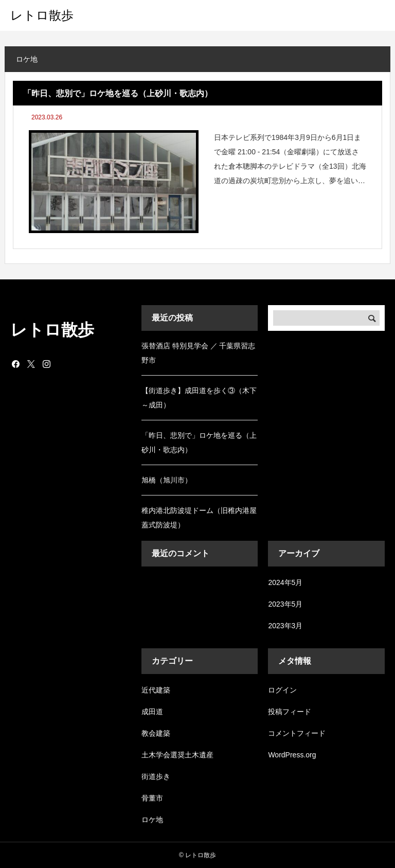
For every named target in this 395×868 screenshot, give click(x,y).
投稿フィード (290, 712)
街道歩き (156, 776)
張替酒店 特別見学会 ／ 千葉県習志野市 (199, 353)
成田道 (152, 712)
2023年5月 (285, 604)
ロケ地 (152, 820)
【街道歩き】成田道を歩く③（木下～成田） (199, 398)
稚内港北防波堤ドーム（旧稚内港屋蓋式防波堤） (199, 518)
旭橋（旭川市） (167, 480)
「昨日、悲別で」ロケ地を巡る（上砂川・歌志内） (199, 442)
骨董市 (152, 798)
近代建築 (156, 690)
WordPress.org (292, 755)
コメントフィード (297, 733)
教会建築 (156, 733)
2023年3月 (285, 626)
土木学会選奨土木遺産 (177, 755)
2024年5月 (285, 582)
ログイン (282, 690)
